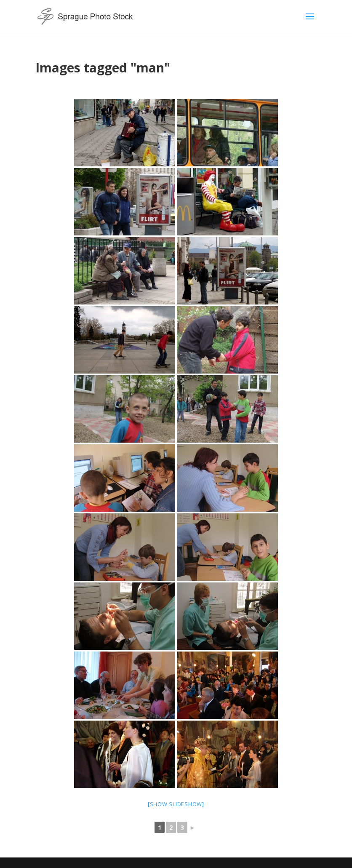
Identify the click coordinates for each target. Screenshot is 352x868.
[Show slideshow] (176, 804)
